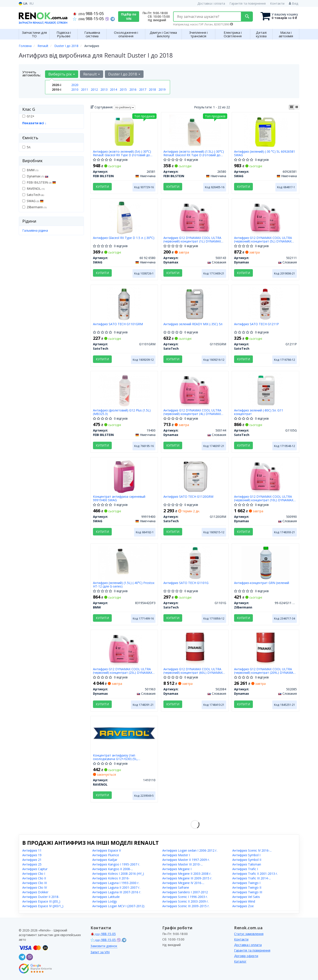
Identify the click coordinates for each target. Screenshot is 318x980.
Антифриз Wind (244, 901)
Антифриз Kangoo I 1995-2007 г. (116, 864)
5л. (27, 147)
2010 (75, 89)
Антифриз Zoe (243, 906)
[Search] (247, 17)
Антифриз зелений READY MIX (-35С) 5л (193, 324)
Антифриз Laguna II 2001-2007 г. (116, 887)
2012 (94, 89)
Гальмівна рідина (35, 230)
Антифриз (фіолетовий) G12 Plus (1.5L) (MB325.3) (122, 412)
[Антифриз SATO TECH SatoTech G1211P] (266, 304)
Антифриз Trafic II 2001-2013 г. (255, 874)
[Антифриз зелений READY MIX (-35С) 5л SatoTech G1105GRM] (195, 304)
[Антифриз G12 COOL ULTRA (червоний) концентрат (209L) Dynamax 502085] (266, 649)
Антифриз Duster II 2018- (41, 897)
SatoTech (33, 195)
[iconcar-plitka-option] (291, 107)
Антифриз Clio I (34, 874)
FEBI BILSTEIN (39, 182)
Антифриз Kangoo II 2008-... (113, 869)
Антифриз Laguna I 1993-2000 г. (116, 883)
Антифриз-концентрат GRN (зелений (262, 583)
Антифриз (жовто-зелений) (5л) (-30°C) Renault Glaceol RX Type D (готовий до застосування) (122, 153)
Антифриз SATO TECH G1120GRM (188, 497)
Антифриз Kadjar (105, 860)
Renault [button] (92, 74)
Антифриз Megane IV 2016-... (183, 883)
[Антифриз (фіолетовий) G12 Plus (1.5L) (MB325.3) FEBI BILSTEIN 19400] (124, 390)
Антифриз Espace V (107, 850)
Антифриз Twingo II (247, 887)
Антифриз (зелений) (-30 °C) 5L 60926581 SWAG (265, 153)
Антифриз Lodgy (105, 901)
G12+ (28, 116)
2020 (75, 85)
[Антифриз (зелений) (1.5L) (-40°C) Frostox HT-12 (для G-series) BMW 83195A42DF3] (124, 562)
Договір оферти (246, 956)
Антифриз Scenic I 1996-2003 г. (185, 897)
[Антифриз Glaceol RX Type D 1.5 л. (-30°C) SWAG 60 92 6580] (124, 217)
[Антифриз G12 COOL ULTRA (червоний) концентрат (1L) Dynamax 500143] (195, 217)
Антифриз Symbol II (247, 860)
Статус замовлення (249, 934)
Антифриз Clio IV (35, 887)
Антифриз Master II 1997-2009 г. (186, 860)
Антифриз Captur (35, 869)
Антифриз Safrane (176, 887)
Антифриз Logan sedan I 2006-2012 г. (190, 850)
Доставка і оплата (211, 3)
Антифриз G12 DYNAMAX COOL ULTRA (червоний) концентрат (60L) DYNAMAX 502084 (193, 671)
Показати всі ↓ (34, 123)
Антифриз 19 (32, 855)
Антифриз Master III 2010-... (183, 864)
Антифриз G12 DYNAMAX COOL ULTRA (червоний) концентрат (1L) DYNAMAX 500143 (192, 239)
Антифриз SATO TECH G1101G (186, 583)
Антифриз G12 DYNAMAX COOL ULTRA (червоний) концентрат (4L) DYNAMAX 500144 (192, 412)
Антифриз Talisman (247, 864)
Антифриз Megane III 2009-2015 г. (187, 878)
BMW (30, 170)
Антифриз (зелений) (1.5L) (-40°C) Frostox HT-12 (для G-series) (124, 585)
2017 (143, 89)
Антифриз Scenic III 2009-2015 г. (186, 906)
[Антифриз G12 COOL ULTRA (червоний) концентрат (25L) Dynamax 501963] (124, 649)
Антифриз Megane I (177, 869)
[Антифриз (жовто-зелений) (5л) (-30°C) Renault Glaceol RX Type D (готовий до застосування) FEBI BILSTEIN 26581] (124, 131)
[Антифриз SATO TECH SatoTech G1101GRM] (124, 304)
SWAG (33, 201)
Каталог (240, 961)
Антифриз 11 (32, 850)
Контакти (277, 3)
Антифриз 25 (32, 864)
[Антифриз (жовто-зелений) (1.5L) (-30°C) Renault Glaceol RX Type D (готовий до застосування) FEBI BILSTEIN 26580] (195, 131)
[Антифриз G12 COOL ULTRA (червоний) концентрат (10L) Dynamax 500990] (266, 476)
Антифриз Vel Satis (246, 897)
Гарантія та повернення (248, 3)
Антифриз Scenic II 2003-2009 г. (185, 901)
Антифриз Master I (176, 855)
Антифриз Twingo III (247, 892)
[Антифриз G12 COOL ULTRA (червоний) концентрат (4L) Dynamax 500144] (195, 390)
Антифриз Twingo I (246, 883)
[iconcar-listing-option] (297, 107)
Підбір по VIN (129, 16)
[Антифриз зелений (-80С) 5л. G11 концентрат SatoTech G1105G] (266, 390)
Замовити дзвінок (104, 946)
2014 (114, 89)
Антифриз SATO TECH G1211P (256, 324)
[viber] (30, 957)
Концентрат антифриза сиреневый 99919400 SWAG (119, 498)
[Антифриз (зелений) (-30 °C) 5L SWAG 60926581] (266, 131)
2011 (85, 89)
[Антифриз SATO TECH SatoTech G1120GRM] (195, 476)
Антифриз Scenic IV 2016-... (252, 850)
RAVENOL (33, 189)
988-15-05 (88, 13)
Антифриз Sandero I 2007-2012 (185, 892)
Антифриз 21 (32, 860)
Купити (102, 187)
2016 (133, 89)
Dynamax (35, 176)
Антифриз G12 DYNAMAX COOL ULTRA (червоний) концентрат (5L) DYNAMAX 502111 (263, 239)
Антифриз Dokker (35, 892)
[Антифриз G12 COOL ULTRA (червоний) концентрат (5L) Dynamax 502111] (266, 217)
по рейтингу (125, 107)
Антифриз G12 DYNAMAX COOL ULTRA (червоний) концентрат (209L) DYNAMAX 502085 (265, 671)
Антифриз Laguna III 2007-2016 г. (117, 892)
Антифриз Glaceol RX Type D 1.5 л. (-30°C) (124, 238)
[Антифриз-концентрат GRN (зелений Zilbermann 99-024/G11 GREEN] (266, 562)
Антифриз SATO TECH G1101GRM (118, 324)
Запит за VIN (100, 952)
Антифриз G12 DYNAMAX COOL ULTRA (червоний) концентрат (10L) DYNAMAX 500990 (264, 498)
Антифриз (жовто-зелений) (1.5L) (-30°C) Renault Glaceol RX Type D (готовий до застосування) (194, 153)
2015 (123, 89)
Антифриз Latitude (106, 897)
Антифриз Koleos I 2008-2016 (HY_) (118, 874)
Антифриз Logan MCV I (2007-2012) (118, 906)
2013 (104, 89)
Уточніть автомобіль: (32, 73)
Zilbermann (34, 207)
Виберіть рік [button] (62, 74)
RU (31, 3)
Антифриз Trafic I (245, 869)
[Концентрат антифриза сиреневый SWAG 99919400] (124, 476)
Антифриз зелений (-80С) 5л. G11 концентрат (259, 412)
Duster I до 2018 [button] (124, 74)
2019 (162, 89)
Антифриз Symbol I (246, 855)
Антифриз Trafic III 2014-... (252, 878)
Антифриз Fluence (106, 855)
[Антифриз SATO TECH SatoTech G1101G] (195, 562)
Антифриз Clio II (34, 878)
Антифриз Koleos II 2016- (111, 878)
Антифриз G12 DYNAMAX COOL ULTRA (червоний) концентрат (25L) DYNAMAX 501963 (123, 671)
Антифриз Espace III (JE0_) (41, 901)
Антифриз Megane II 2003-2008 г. (187, 874)
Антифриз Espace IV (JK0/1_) (43, 906)
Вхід (293, 3)
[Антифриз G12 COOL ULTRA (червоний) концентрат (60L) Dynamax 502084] (195, 649)
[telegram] (22, 957)
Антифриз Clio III (35, 883)
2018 (152, 89)
